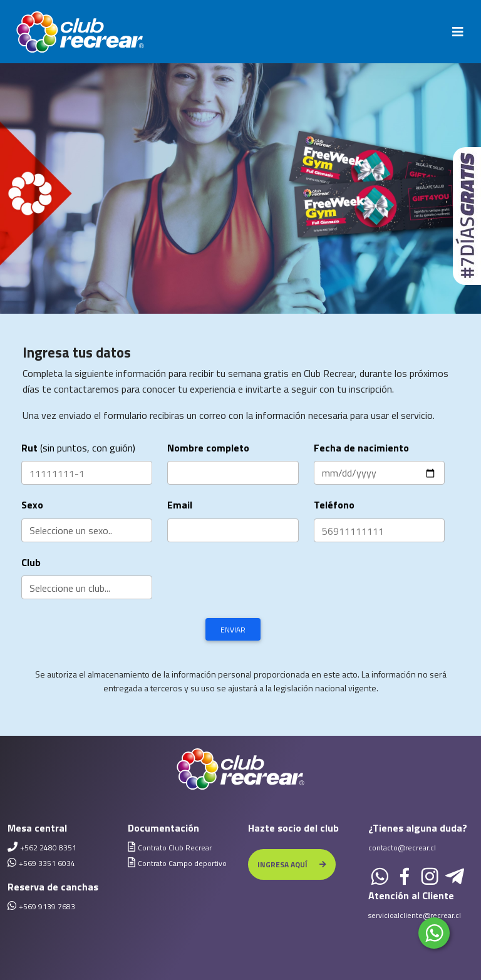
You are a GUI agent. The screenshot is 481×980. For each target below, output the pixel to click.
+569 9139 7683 (47, 906)
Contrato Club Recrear (175, 848)
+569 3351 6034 (47, 863)
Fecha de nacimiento (361, 448)
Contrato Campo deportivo (182, 863)
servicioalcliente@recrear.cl (415, 915)
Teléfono (334, 505)
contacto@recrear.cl (402, 848)
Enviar (233, 630)
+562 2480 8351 (48, 848)
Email (180, 505)
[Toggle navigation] (458, 32)
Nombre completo (208, 448)
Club (31, 562)
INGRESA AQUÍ (292, 864)
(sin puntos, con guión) (78, 448)
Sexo (32, 505)
